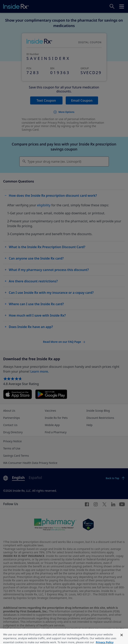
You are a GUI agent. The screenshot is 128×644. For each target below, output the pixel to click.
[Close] (122, 638)
